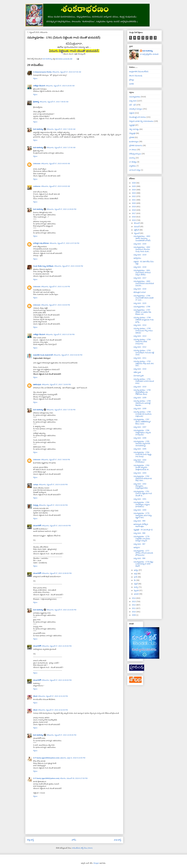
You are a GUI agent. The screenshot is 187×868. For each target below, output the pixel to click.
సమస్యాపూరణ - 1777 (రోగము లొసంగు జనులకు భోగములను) (143, 553)
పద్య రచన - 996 (139, 558)
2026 (134, 183)
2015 (134, 220)
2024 (134, 190)
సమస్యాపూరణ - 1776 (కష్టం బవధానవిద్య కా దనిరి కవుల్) (143, 564)
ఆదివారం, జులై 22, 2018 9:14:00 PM (73, 758)
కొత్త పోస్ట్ (31, 840)
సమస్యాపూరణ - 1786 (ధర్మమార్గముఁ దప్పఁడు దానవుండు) (142, 432)
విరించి (35, 696)
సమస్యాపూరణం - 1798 (142, 307)
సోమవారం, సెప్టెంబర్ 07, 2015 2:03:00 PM (69, 266)
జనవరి (137, 594)
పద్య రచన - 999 (139, 521)
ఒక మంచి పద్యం (135, 170)
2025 (134, 186)
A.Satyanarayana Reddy (42, 72)
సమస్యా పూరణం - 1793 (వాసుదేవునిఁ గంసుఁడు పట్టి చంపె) (144, 353)
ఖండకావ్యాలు (134, 142)
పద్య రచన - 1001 (140, 499)
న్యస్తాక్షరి (132, 125)
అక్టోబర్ (137, 230)
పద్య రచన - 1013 (140, 336)
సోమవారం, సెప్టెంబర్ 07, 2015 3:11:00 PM (56, 287)
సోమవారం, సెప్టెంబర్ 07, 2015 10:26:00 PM (57, 680)
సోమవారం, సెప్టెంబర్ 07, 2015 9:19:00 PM (53, 485)
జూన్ (136, 577)
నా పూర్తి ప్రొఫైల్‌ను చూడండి (149, 54)
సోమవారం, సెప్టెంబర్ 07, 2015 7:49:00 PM (56, 460)
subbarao (37, 186)
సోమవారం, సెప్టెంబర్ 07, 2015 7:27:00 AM (61, 148)
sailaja (36, 485)
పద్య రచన (133, 101)
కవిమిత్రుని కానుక (140, 292)
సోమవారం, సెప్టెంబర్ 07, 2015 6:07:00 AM (67, 72)
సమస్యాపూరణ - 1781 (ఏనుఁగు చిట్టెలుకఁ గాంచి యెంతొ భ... (143, 494)
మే (135, 580)
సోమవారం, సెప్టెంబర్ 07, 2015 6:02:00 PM (68, 355)
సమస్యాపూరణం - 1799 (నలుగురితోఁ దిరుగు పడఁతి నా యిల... (143, 298)
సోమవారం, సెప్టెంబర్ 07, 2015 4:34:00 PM (56, 305)
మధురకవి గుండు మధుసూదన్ (43, 355)
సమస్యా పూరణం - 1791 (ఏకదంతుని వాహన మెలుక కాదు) (144, 381)
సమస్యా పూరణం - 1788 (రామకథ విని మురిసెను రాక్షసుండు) (143, 414)
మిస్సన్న (36, 505)
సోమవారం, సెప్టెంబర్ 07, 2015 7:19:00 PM (56, 384)
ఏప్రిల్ (136, 584)
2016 (134, 217)
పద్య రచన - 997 (139, 544)
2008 (134, 615)
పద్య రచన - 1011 (140, 358)
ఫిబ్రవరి (137, 590)
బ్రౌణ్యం (132, 80)
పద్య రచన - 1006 (140, 438)
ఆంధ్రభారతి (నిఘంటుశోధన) (139, 71)
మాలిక (131, 84)
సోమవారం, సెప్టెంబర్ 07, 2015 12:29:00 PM (62, 209)
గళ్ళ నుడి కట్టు (134, 129)
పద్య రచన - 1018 (140, 267)
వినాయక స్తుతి (139, 376)
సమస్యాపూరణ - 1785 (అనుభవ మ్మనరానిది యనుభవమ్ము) (142, 443)
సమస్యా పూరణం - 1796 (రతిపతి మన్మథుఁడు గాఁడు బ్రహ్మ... (144, 320)
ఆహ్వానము (137, 258)
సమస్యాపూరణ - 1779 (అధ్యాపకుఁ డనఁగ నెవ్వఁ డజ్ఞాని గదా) (143, 515)
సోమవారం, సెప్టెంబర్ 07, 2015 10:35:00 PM (62, 735)
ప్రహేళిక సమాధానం (136, 145)
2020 (134, 203)
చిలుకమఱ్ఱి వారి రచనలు (138, 117)
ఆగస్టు (136, 570)
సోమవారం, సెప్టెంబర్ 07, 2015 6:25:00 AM (60, 86)
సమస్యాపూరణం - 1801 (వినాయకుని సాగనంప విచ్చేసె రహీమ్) (142, 272)
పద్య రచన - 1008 (140, 408)
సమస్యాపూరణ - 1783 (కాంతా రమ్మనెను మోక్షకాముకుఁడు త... (142, 467)
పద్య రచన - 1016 (140, 289)
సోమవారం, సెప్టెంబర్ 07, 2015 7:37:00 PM (61, 410)
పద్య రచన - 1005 (140, 449)
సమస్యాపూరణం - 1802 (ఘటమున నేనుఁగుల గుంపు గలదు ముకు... (142, 249)
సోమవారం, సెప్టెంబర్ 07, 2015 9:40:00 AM (56, 164)
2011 (134, 608)
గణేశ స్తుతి (137, 372)
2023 (134, 193)
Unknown (37, 164)
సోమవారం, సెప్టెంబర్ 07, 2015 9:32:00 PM (53, 505)
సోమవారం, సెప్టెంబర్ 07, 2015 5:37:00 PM (60, 334)
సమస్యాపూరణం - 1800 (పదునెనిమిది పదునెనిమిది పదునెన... (144, 283)
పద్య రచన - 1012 (140, 347)
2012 (134, 605)
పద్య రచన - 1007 (140, 427)
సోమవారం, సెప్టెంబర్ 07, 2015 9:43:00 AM (56, 186)
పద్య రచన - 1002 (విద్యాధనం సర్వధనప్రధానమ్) (141, 486)
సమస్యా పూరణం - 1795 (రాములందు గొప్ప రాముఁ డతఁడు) (143, 331)
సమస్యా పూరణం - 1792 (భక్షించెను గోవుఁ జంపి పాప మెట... (144, 363)
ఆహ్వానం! (137, 547)
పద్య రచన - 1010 (140, 369)
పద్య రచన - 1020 (140, 244)
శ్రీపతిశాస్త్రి (36, 102)
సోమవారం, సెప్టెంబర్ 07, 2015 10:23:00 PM (62, 610)
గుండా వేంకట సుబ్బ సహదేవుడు (43, 266)
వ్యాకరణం (133, 166)
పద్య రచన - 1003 (140, 473)
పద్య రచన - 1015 (140, 303)
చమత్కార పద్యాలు (136, 109)
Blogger (96, 863)
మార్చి (136, 587)
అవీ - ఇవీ (132, 105)
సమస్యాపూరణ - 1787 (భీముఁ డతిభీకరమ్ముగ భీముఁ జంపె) (142, 422)
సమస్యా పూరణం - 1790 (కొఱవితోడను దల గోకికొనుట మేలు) (142, 392)
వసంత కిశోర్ (37, 526)
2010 (134, 612)
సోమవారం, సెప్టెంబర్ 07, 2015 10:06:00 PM (57, 573)
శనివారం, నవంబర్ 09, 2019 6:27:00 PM (74, 778)
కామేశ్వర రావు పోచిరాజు (41, 243)
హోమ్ (74, 840)
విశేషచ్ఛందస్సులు (135, 154)
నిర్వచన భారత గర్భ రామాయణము (141, 121)
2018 (134, 210)
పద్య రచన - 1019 (140, 255)
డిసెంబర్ (137, 223)
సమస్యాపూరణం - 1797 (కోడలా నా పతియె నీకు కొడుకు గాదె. (142, 312)
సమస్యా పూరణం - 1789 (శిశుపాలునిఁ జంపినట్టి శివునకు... (142, 403)
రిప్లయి (35, 78)
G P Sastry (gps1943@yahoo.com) (46, 758)
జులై (136, 574)
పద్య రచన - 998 (139, 533)
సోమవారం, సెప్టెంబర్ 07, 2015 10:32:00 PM (53, 710)
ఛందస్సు (132, 158)
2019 (134, 207)
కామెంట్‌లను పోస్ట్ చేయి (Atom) (82, 848)
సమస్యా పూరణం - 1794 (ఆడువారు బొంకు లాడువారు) (142, 342)
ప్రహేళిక (132, 137)
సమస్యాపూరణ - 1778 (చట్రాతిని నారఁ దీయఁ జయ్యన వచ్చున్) (142, 539)
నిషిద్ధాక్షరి (132, 133)
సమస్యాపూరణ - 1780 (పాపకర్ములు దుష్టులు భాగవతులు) (142, 504)
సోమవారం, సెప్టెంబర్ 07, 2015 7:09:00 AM (54, 102)
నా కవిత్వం (133, 162)
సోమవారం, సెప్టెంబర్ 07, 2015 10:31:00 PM (53, 696)
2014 (134, 598)
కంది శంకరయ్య (38, 129)
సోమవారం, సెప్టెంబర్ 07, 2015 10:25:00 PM (57, 646)
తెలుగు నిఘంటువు (136, 76)
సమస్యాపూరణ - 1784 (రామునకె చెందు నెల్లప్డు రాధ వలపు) (142, 454)
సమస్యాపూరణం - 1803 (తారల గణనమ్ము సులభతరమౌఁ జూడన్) (142, 238)
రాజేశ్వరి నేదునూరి (39, 86)
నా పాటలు (133, 150)
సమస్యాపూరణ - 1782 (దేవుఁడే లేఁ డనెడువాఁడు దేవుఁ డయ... (143, 478)
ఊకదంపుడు (37, 384)
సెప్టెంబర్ (137, 233)
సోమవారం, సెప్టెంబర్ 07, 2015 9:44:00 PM (56, 526)
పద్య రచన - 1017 (140, 278)
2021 (134, 200)
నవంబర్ (137, 227)
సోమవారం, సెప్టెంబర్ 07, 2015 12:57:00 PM (64, 243)
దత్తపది (132, 113)
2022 (134, 196)
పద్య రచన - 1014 (140, 325)
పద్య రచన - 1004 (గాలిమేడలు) (140, 461)
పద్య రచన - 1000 (140, 510)
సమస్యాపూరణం (135, 97)
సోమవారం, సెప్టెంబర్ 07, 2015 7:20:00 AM (61, 129)
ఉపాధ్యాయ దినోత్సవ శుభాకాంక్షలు (141, 525)
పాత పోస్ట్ (118, 840)
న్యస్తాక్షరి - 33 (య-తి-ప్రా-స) (143, 530)
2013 (134, 602)
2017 (134, 213)
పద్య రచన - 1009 (140, 398)
